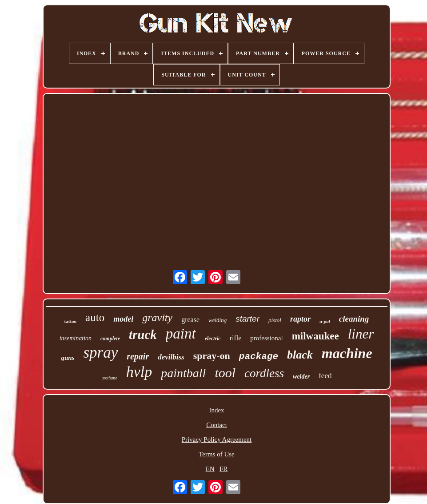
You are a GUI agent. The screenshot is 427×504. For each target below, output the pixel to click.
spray (100, 353)
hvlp (139, 372)
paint (181, 334)
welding (217, 320)
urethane (110, 378)
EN (210, 469)
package (259, 357)
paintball (183, 373)
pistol (275, 320)
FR (223, 469)
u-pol (325, 321)
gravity (157, 318)
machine (347, 353)
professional (266, 338)
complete (110, 339)
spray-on (212, 356)
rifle (236, 338)
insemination (76, 338)
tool (225, 373)
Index (216, 410)
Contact (217, 425)
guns (68, 358)
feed (325, 376)
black (300, 355)
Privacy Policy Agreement (217, 439)
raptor (300, 319)
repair (138, 356)
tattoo (71, 321)
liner (361, 334)
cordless (264, 373)
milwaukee (315, 336)
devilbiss (171, 357)
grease (190, 320)
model (123, 319)
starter (247, 319)
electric (213, 339)
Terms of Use (217, 454)
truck (143, 335)
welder (301, 377)
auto (95, 317)
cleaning (354, 319)
